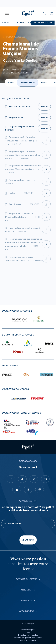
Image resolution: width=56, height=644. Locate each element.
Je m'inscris (28, 540)
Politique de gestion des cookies (28, 638)
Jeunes (23, 23)
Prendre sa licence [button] (27, 579)
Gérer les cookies (28, 640)
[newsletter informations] (35, 501)
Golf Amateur (8, 23)
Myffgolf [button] (27, 590)
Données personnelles (28, 635)
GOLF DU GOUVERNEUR (17, 73)
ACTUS (11, 83)
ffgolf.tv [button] (27, 601)
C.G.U (28, 632)
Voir (43, 107)
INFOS (44, 83)
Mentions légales (28, 630)
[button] (7, 13)
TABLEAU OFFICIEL (27, 83)
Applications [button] (27, 611)
